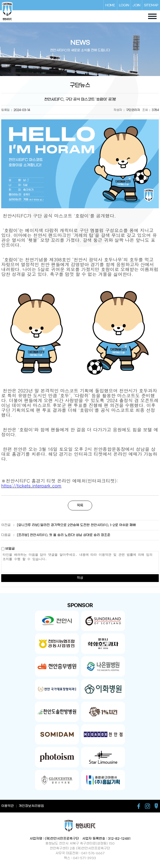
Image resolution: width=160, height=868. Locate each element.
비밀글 (8, 549)
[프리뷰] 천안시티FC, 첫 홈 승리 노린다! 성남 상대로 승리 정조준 (64, 535)
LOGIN (124, 5)
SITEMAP (151, 5)
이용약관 (8, 806)
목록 (80, 506)
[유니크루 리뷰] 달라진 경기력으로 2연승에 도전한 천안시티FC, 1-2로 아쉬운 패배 (76, 525)
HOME (110, 5)
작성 (80, 578)
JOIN (136, 5)
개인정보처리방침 (31, 806)
